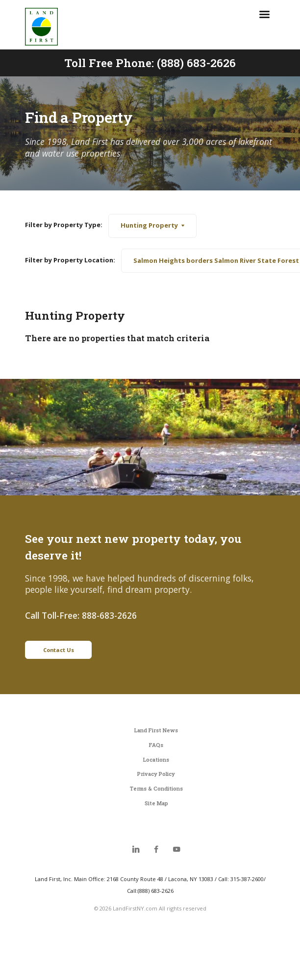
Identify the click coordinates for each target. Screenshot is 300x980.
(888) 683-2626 (196, 63)
